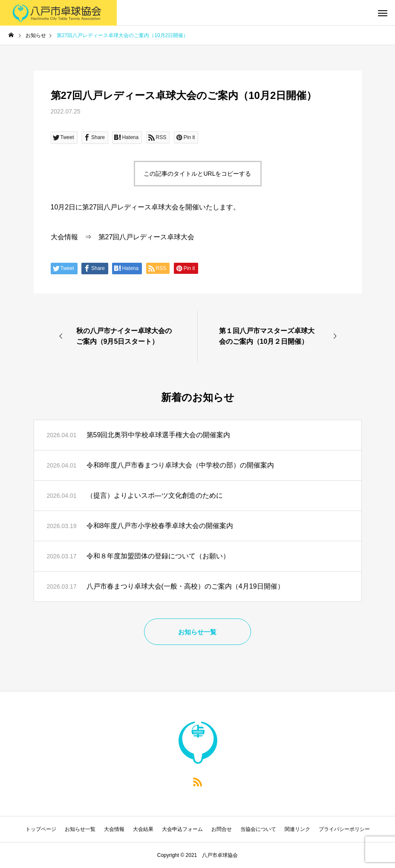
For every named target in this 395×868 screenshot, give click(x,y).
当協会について (258, 829)
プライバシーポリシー (344, 829)
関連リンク (297, 829)
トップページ (41, 829)
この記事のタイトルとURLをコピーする (197, 174)
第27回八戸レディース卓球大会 (147, 237)
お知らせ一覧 (80, 829)
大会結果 (143, 829)
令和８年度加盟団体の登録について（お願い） (158, 556)
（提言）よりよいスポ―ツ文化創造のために (155, 495)
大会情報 (64, 237)
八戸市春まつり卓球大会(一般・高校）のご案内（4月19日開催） (185, 586)
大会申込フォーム (182, 829)
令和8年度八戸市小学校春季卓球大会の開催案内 (160, 526)
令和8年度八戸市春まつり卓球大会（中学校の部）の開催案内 (180, 465)
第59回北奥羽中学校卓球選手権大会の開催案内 (159, 435)
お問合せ (222, 829)
